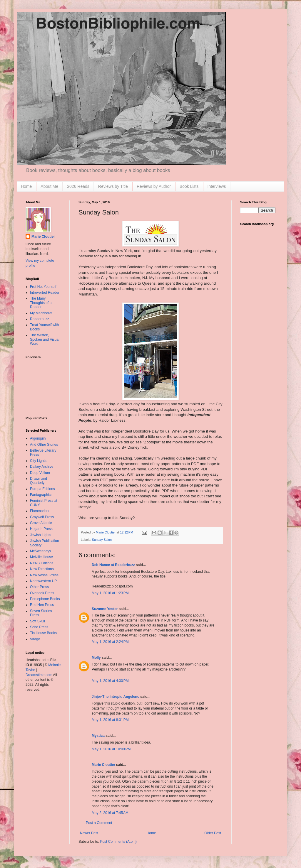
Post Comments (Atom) (118, 842)
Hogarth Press (41, 529)
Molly (96, 658)
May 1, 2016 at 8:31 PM (110, 720)
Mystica (98, 736)
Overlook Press (42, 593)
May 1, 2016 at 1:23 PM (110, 593)
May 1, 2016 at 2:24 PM (110, 642)
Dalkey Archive (42, 467)
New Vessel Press (44, 575)
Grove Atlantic (41, 523)
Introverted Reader (45, 293)
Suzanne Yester (105, 609)
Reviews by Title (113, 186)
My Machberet (41, 313)
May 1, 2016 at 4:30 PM (110, 681)
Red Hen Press (42, 605)
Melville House (41, 557)
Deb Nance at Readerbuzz (113, 565)
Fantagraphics (41, 495)
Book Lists (189, 186)
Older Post (213, 833)
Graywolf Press (42, 517)
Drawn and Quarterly (39, 481)
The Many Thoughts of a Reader (41, 303)
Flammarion (39, 511)
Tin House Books (43, 633)
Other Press (39, 587)
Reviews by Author (154, 186)
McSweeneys (40, 551)
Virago (35, 639)
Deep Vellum (40, 473)
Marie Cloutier (103, 765)
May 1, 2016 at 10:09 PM (111, 749)
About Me (49, 186)
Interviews (217, 186)
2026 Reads (78, 186)
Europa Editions (42, 489)
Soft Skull (37, 621)
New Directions (42, 569)
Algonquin (38, 438)
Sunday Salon (102, 540)
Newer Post (89, 833)
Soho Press (39, 627)
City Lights (38, 461)
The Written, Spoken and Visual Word (45, 339)
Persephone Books (45, 599)
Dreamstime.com (39, 675)
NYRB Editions (42, 563)
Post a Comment (99, 823)
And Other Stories (44, 445)
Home (26, 186)
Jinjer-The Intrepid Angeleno (116, 697)
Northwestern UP (43, 581)
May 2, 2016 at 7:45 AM (110, 813)
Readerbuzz (40, 319)
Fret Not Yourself (43, 287)
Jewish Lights (41, 535)
